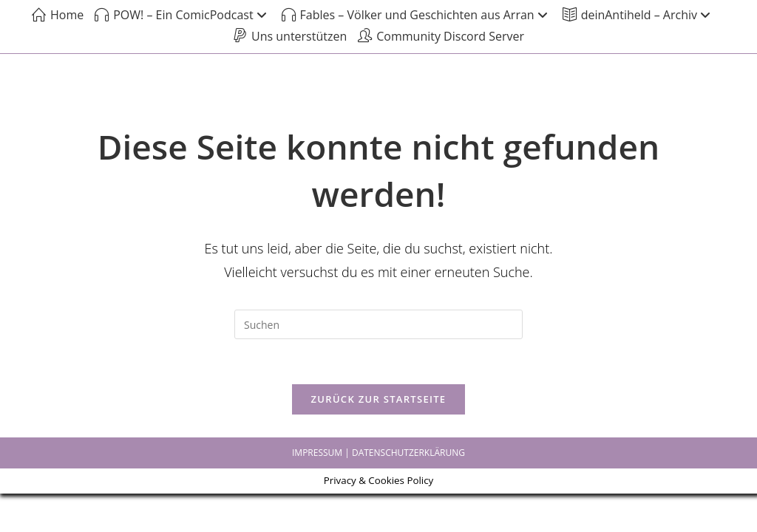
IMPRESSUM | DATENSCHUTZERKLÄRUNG (378, 453)
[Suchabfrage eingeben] (378, 324)
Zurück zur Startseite (379, 399)
